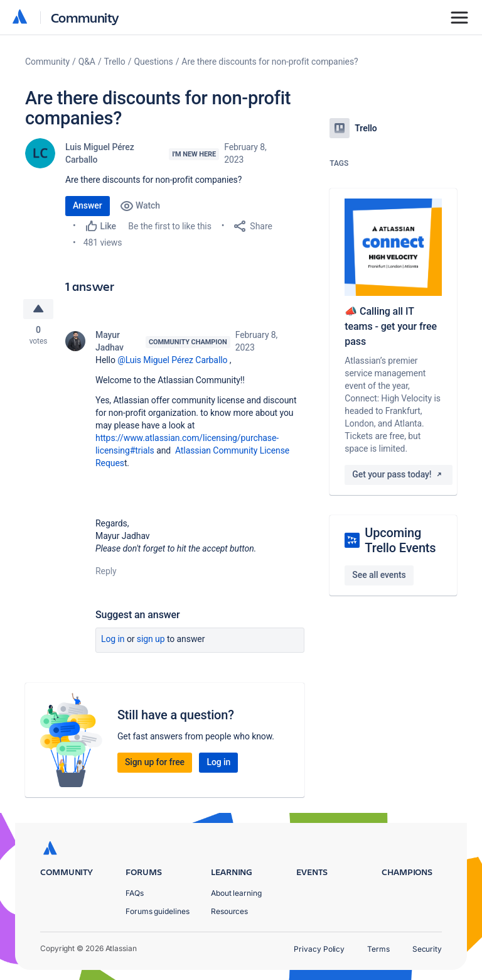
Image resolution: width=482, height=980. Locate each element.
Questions (153, 62)
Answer (88, 205)
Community (85, 17)
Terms (378, 949)
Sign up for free (155, 763)
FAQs (135, 893)
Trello (115, 62)
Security (427, 949)
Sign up (151, 640)
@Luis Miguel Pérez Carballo (172, 361)
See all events (379, 575)
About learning (236, 893)
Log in (113, 640)
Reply (106, 572)
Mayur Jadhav (110, 342)
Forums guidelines (158, 911)
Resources (229, 911)
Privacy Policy (319, 949)
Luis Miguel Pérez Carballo (100, 153)
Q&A (87, 62)
